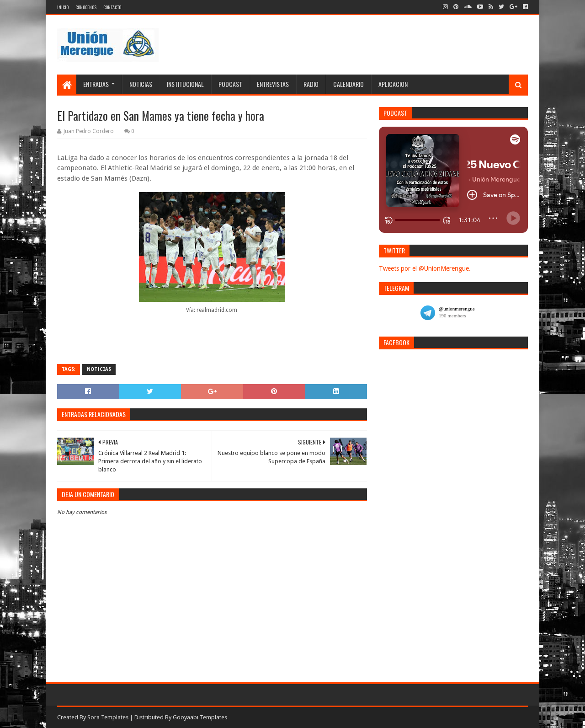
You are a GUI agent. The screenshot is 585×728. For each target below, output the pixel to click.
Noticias (141, 84)
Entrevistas (273, 84)
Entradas (96, 84)
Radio (311, 84)
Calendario (348, 84)
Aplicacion (393, 84)
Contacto (112, 7)
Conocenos (86, 7)
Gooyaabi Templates (200, 717)
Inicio (63, 7)
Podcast (230, 84)
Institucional (185, 84)
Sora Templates (108, 717)
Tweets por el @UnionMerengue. (425, 268)
